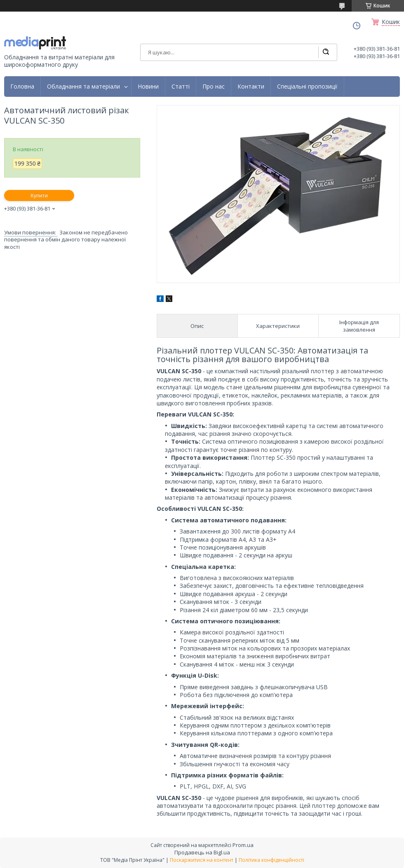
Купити (39, 195)
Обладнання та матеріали (83, 87)
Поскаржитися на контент (202, 860)
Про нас (214, 87)
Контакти (251, 87)
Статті (181, 87)
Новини (148, 87)
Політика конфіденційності (271, 860)
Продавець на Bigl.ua (202, 852)
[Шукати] (326, 52)
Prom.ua (243, 845)
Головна (22, 87)
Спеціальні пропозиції (307, 87)
